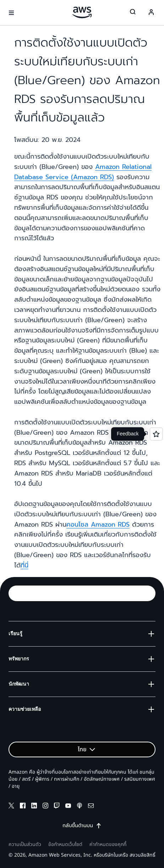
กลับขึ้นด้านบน (82, 826)
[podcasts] (80, 807)
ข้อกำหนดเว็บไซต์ (65, 844)
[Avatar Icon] (151, 13)
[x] (11, 807)
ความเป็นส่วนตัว (25, 844)
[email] (91, 807)
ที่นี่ (24, 565)
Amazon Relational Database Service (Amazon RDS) (83, 172)
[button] (82, 593)
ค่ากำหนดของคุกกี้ (108, 844)
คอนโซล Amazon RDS (98, 524)
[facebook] (23, 807)
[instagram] (45, 807)
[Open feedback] (156, 434)
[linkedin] (34, 807)
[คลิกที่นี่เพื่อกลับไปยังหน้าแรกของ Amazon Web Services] (82, 12)
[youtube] (68, 807)
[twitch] (57, 807)
